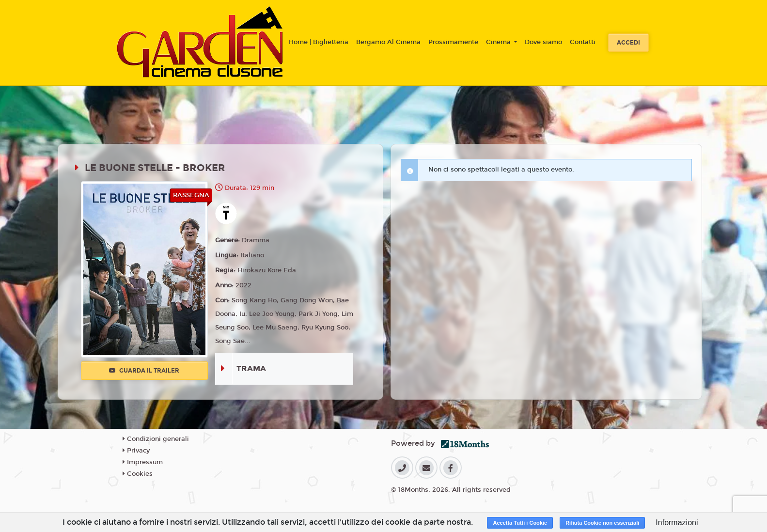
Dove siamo (543, 42)
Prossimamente (453, 42)
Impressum (143, 462)
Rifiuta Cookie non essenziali (602, 523)
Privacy (136, 451)
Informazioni (677, 523)
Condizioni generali (156, 439)
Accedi (628, 43)
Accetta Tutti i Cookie (520, 523)
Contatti (583, 42)
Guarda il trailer (144, 371)
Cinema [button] (499, 42)
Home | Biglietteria (319, 42)
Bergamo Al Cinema (388, 42)
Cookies (138, 474)
